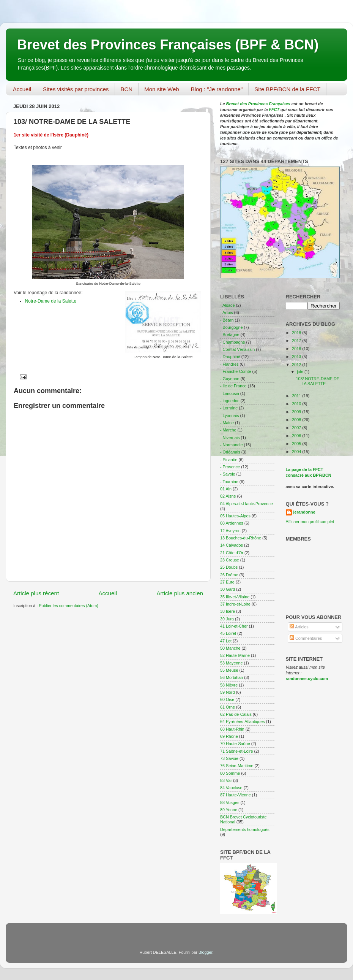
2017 (297, 341)
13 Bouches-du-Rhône (241, 538)
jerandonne (304, 512)
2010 (297, 404)
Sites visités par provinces (76, 89)
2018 (297, 333)
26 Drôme (229, 575)
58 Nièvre (229, 685)
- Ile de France (233, 386)
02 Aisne (228, 496)
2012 (297, 365)
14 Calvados (232, 545)
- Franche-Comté (236, 371)
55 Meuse (229, 670)
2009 (297, 412)
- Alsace (227, 305)
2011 (297, 396)
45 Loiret (228, 633)
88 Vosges (230, 802)
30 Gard (228, 589)
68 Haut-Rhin (232, 729)
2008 (297, 420)
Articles (299, 627)
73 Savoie (229, 758)
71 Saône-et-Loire (236, 751)
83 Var (226, 780)
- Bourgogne (231, 327)
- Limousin (230, 393)
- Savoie (228, 474)
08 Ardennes (232, 523)
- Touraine (229, 482)
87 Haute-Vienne (236, 795)
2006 (297, 436)
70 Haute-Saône (235, 744)
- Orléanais (230, 452)
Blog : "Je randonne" (217, 89)
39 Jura (227, 619)
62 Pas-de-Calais (236, 714)
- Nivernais (230, 438)
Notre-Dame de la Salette (51, 301)
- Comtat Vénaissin (237, 349)
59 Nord (227, 692)
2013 (297, 357)
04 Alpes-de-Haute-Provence (247, 504)
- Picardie (229, 460)
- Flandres (229, 364)
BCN (127, 89)
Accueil (22, 89)
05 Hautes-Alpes (235, 516)
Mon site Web (162, 89)
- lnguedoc (230, 401)
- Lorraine (229, 408)
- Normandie (231, 445)
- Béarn (227, 320)
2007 (297, 428)
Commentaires (306, 638)
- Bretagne (230, 335)
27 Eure (227, 582)
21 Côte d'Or (232, 553)
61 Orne (228, 707)
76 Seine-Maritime (237, 766)
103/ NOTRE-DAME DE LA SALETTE (318, 381)
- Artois (227, 312)
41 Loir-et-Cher (234, 626)
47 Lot (226, 641)
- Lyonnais (229, 415)
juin (301, 372)
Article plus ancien (180, 593)
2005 (297, 444)
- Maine (227, 423)
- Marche (228, 430)
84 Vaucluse (231, 788)
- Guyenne (230, 379)
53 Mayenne (231, 663)
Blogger (206, 952)
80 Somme (230, 773)
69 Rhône (229, 736)
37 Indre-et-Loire (235, 604)
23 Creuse (230, 560)
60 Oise (227, 699)
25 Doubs (229, 567)
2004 (297, 452)
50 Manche (230, 648)
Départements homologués (245, 829)
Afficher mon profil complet (310, 522)
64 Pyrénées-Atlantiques (243, 722)
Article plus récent (36, 593)
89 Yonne (229, 810)
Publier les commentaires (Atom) (69, 606)
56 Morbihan (232, 677)
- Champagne (232, 342)
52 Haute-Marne (235, 655)
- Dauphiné (230, 357)
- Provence (230, 467)
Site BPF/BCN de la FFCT (287, 89)
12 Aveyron (230, 531)
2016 (297, 349)
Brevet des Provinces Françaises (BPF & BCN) (168, 45)
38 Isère (228, 611)
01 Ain (226, 489)
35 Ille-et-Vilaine (235, 597)
